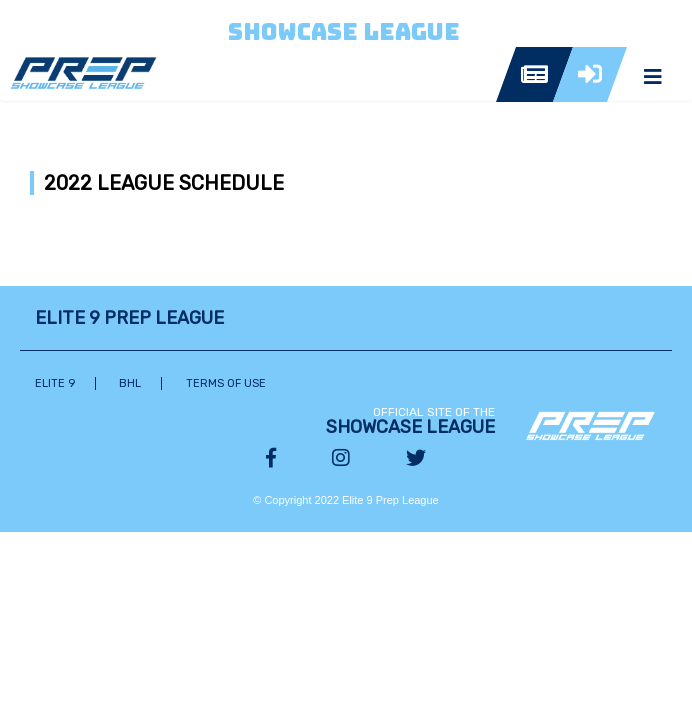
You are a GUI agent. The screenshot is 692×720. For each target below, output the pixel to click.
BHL (130, 383)
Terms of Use (226, 383)
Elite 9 (55, 383)
